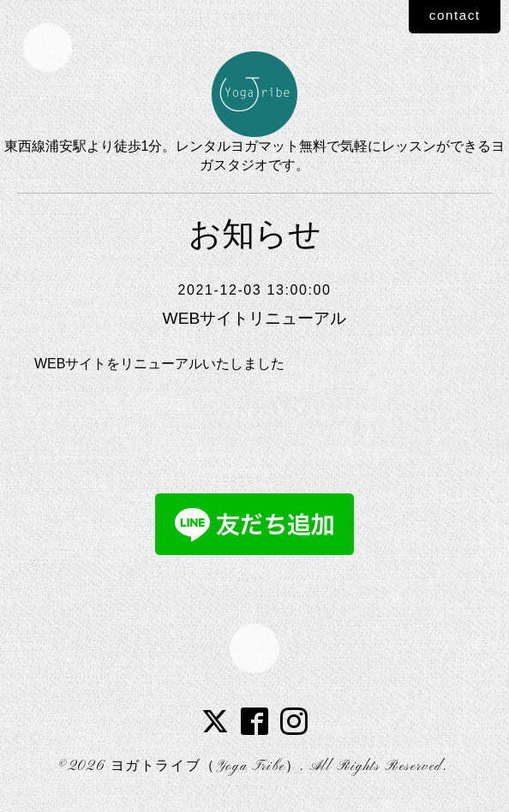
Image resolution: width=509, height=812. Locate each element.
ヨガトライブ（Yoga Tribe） (206, 768)
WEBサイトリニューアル (254, 319)
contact (451, 16)
